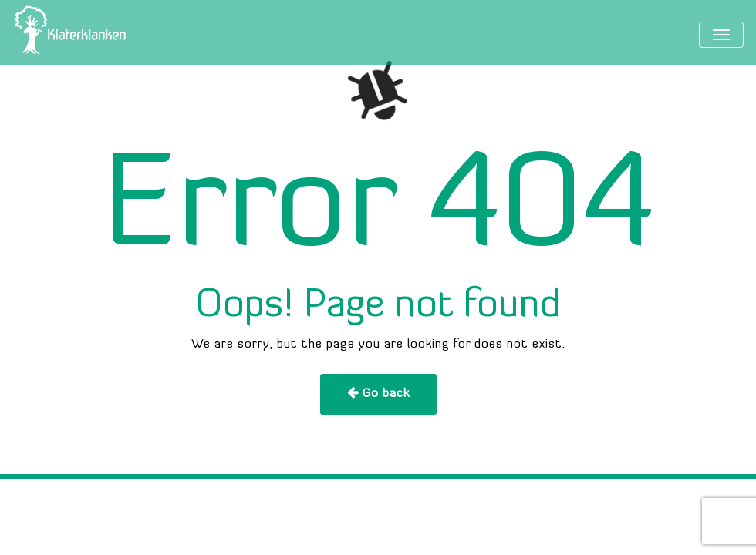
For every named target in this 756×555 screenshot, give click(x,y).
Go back (386, 394)
